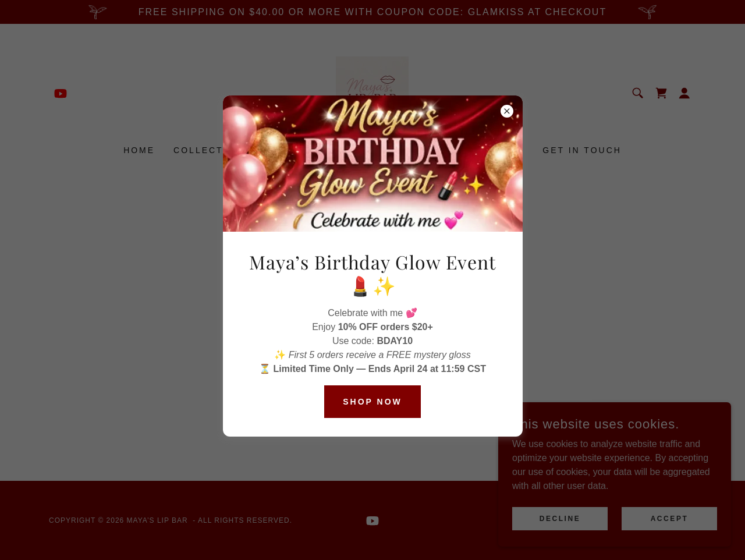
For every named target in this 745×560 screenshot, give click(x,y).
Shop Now (372, 402)
